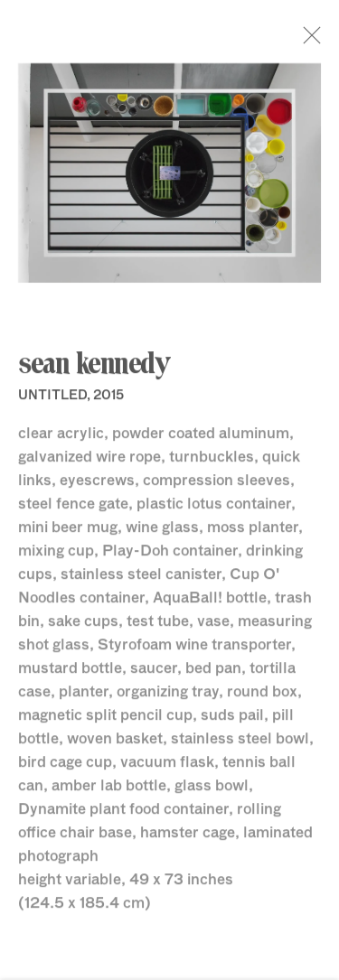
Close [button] (320, 41)
